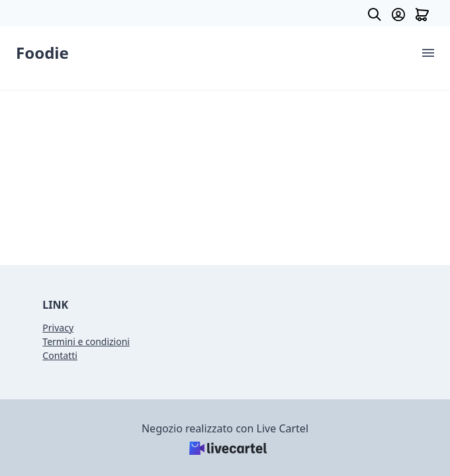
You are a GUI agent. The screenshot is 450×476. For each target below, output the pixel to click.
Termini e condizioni (86, 341)
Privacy (58, 328)
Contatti (60, 355)
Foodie (42, 53)
